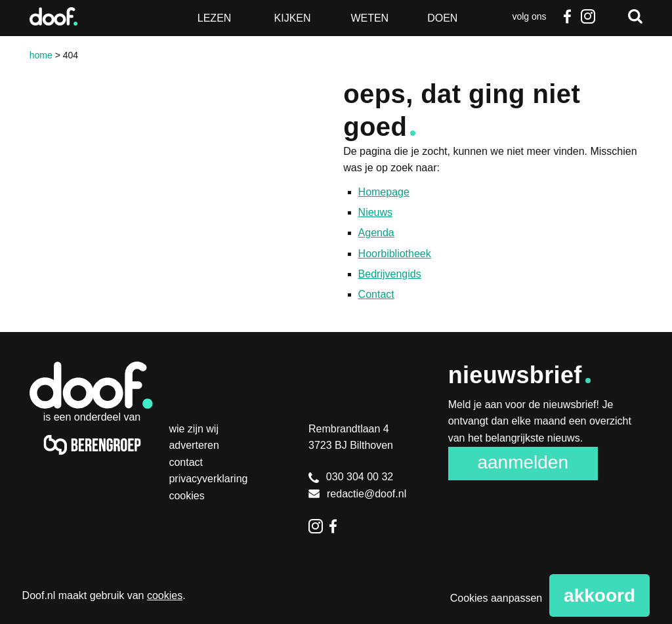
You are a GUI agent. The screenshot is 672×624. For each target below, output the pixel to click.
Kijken (293, 18)
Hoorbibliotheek (395, 254)
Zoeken (635, 16)
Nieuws (375, 212)
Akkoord (599, 595)
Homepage (384, 192)
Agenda (376, 233)
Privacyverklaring (208, 479)
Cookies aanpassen (496, 598)
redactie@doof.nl (357, 494)
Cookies (186, 496)
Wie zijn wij (194, 429)
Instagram (588, 16)
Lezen (215, 18)
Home (41, 55)
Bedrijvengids (390, 274)
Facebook (567, 16)
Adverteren (194, 445)
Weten (369, 18)
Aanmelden (523, 462)
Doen (442, 18)
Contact (376, 294)
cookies (165, 595)
